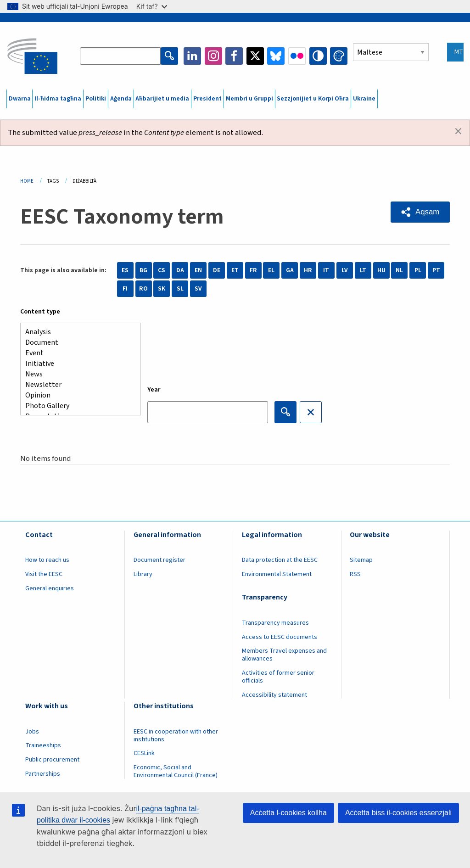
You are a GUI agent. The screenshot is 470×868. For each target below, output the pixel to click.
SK (162, 289)
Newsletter (77, 385)
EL (271, 270)
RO (143, 289)
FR (253, 270)
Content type (40, 312)
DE (217, 270)
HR (308, 270)
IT (326, 270)
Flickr (297, 56)
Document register (159, 560)
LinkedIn (192, 56)
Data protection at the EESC (280, 560)
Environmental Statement (277, 574)
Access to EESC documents (280, 637)
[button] (420, 212)
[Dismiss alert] (458, 132)
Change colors (339, 56)
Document (77, 343)
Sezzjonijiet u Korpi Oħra (313, 99)
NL (399, 270)
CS (162, 270)
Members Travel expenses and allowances (284, 655)
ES (125, 270)
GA (290, 270)
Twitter (255, 56)
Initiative (77, 364)
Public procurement (52, 760)
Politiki (96, 99)
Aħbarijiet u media (162, 99)
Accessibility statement (274, 695)
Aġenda (121, 99)
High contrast (318, 56)
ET (235, 270)
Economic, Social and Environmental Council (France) (176, 771)
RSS (355, 574)
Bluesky (276, 56)
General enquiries (50, 588)
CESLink (144, 753)
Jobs (32, 732)
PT (436, 270)
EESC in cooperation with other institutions (176, 736)
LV (345, 270)
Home (27, 181)
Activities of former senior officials (278, 677)
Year (154, 390)
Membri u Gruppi (249, 99)
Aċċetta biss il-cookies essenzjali (398, 813)
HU (381, 270)
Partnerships (43, 774)
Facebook (234, 56)
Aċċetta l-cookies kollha (288, 813)
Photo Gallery (77, 406)
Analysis (77, 332)
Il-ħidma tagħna (58, 99)
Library (143, 574)
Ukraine (364, 99)
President (207, 99)
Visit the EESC (44, 574)
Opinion (77, 395)
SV (198, 289)
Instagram (213, 56)
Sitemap (361, 560)
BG (143, 270)
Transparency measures (275, 623)
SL (180, 289)
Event (77, 353)
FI (125, 289)
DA (180, 270)
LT (363, 270)
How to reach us (47, 560)
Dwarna (20, 99)
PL (418, 270)
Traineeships (43, 745)
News (77, 374)
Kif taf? (152, 6)
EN (198, 270)
